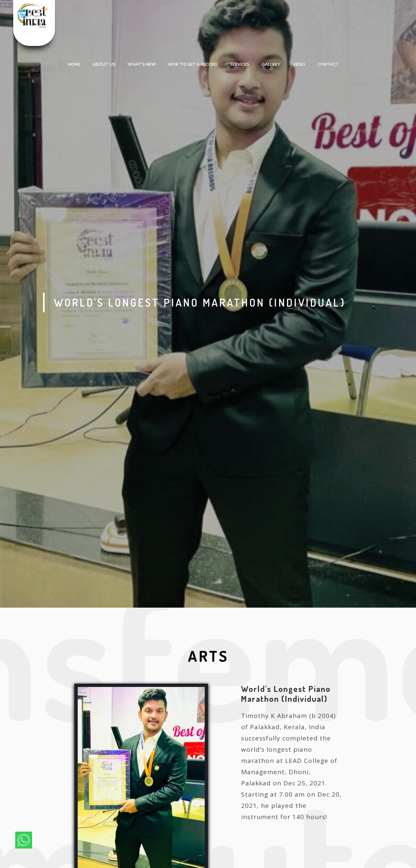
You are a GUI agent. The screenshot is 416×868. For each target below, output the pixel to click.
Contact (328, 64)
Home (74, 64)
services (240, 64)
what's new (142, 64)
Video (299, 64)
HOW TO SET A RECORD (193, 64)
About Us (104, 64)
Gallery (271, 64)
